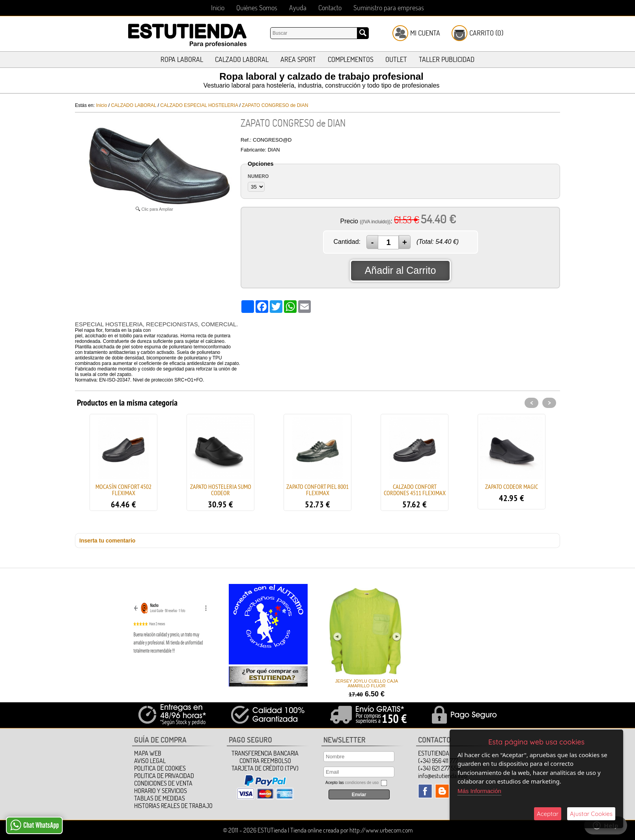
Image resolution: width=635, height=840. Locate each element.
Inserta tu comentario (107, 541)
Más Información (479, 791)
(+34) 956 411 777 (438, 761)
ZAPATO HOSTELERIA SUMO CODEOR (221, 490)
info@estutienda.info (443, 776)
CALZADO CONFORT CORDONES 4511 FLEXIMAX (415, 490)
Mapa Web (148, 753)
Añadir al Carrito (401, 270)
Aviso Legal (150, 761)
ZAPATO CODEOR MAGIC (512, 486)
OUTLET (396, 59)
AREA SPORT (298, 59)
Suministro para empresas (389, 8)
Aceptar (548, 814)
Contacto (330, 8)
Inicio (218, 8)
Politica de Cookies (160, 768)
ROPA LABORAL (182, 59)
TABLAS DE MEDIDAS (160, 798)
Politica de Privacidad (164, 776)
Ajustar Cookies (591, 814)
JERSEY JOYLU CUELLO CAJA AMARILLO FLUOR (366, 683)
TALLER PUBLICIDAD (447, 59)
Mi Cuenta (425, 33)
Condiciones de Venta (163, 783)
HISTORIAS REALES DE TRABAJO (173, 806)
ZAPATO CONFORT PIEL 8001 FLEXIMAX (317, 490)
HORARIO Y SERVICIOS (161, 791)
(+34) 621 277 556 (439, 768)
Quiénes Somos (257, 8)
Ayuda (298, 8)
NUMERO (258, 176)
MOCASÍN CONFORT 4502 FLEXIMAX (123, 490)
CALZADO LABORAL (242, 59)
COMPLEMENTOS (351, 59)
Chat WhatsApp (35, 825)
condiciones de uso (362, 783)
